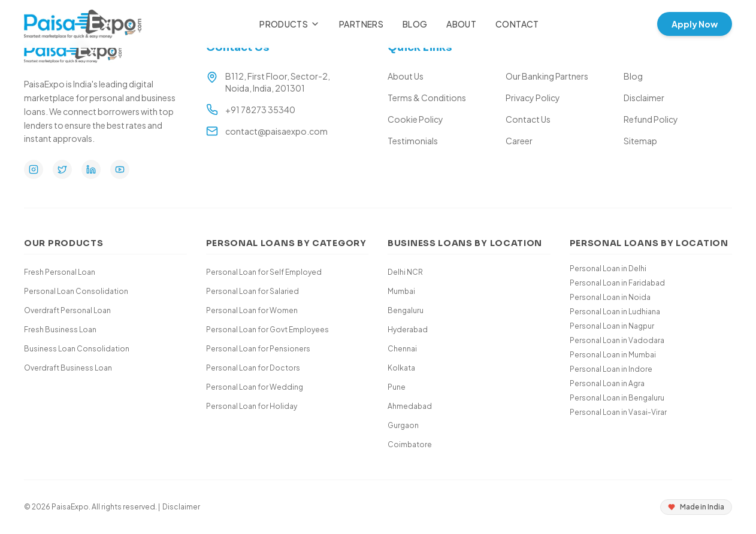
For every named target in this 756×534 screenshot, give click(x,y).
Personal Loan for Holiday (252, 406)
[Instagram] (34, 169)
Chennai (402, 349)
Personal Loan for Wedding (255, 387)
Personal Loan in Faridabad (617, 283)
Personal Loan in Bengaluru (617, 398)
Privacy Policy (533, 98)
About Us (406, 76)
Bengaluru (406, 310)
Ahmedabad (410, 406)
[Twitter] (62, 169)
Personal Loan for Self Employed (264, 272)
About (461, 24)
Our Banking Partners (547, 76)
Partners (361, 24)
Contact (517, 24)
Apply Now (695, 24)
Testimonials (413, 141)
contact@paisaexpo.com (276, 131)
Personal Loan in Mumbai (613, 355)
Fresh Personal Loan (60, 272)
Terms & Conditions (427, 98)
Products (290, 24)
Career (519, 141)
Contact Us (528, 119)
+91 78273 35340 (260, 110)
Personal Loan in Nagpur (612, 326)
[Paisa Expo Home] (83, 24)
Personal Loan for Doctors (253, 368)
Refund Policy (651, 119)
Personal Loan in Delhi (608, 268)
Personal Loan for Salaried (252, 291)
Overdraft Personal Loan (67, 310)
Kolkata (401, 368)
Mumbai (401, 291)
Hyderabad (408, 330)
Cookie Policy (415, 119)
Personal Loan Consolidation (76, 291)
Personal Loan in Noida (610, 297)
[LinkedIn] (91, 169)
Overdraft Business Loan (68, 368)
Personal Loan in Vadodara (617, 340)
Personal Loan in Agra (607, 383)
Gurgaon (403, 425)
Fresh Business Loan (60, 330)
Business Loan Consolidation (77, 349)
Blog (415, 24)
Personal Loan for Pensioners (258, 349)
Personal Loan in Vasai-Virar (618, 412)
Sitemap (640, 141)
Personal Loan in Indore (611, 369)
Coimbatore (410, 445)
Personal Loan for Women (252, 310)
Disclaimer (644, 98)
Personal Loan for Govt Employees (267, 330)
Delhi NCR (405, 272)
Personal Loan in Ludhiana (615, 312)
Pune (397, 387)
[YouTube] (120, 169)
